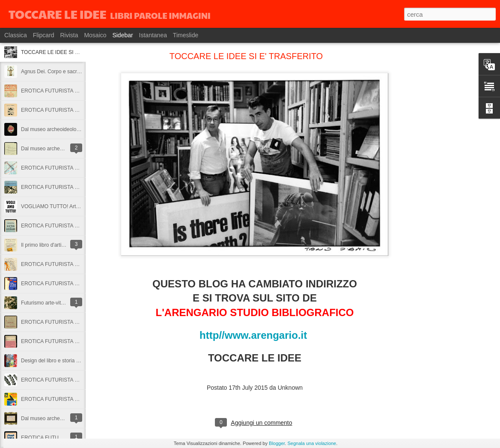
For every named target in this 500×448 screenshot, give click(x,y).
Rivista (69, 35)
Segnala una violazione (312, 443)
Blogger (277, 443)
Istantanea (153, 35)
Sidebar (122, 35)
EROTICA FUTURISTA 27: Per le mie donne (71, 284)
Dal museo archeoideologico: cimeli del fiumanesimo (81, 129)
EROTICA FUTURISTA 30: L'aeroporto (65, 187)
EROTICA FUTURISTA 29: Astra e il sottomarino (76, 226)
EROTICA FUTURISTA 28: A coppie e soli (68, 264)
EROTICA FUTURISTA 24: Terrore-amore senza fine (81, 380)
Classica (16, 35)
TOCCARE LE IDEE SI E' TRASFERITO (67, 52)
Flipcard (44, 35)
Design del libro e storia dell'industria (63, 361)
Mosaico (95, 35)
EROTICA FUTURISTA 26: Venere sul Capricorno (77, 322)
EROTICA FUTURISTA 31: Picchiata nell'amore (75, 168)
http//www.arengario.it (255, 335)
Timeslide (186, 35)
